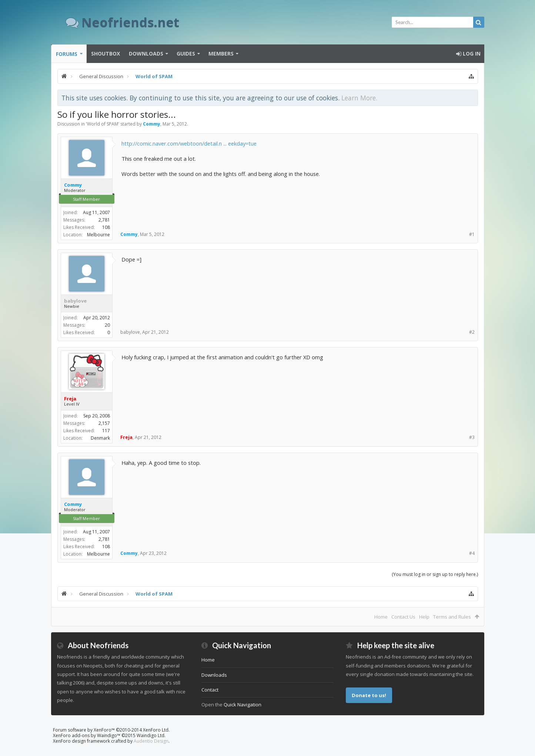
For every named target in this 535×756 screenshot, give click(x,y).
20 (107, 325)
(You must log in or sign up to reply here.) (435, 574)
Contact (210, 690)
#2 (472, 332)
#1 (472, 234)
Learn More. (359, 98)
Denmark (100, 438)
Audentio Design (151, 741)
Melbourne (98, 235)
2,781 (104, 220)
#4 (472, 553)
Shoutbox (106, 54)
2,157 (104, 423)
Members (221, 54)
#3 (472, 437)
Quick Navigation (243, 705)
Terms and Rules (452, 617)
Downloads (146, 54)
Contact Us (403, 617)
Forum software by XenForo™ (111, 730)
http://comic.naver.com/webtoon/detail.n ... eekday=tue (189, 143)
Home (381, 617)
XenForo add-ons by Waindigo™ (87, 735)
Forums (67, 54)
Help (424, 617)
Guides (186, 54)
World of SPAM (103, 124)
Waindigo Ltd (151, 735)
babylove (75, 301)
